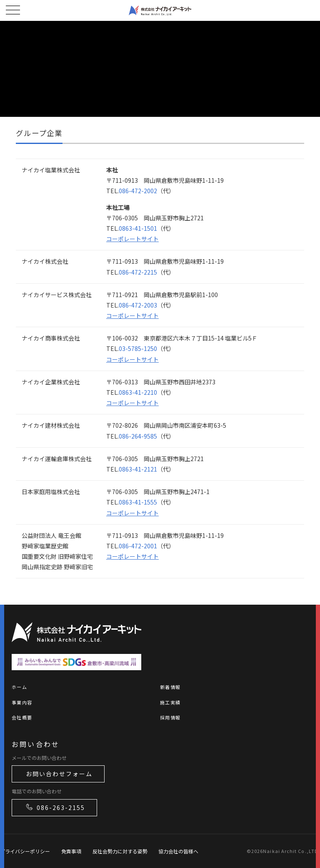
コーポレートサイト (132, 239)
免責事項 (71, 851)
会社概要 (22, 717)
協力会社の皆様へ (178, 851)
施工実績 (170, 702)
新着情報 (170, 687)
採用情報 (170, 717)
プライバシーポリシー (25, 851)
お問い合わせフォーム (59, 774)
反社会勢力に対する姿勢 (120, 851)
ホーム (19, 687)
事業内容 (22, 702)
